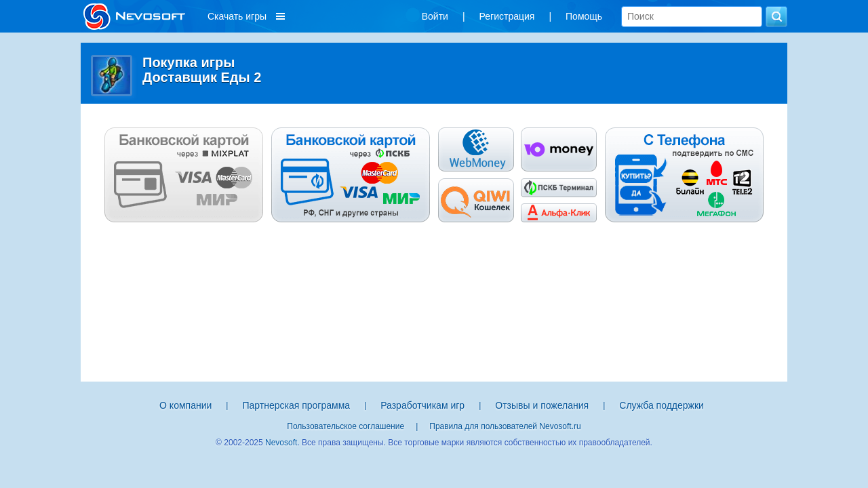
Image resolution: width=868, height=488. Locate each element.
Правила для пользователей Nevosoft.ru (505, 426)
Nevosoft (281, 443)
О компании (185, 405)
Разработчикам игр (422, 405)
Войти (435, 16)
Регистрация (507, 16)
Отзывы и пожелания (542, 405)
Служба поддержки (662, 405)
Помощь (584, 16)
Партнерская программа (296, 405)
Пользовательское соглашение (346, 426)
